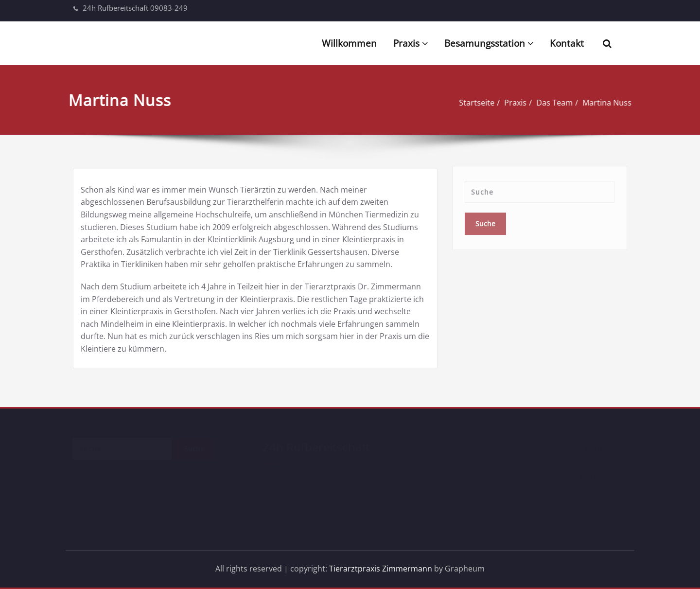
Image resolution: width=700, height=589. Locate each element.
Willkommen (349, 43)
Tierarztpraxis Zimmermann (381, 569)
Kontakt (567, 43)
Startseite (471, 103)
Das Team (549, 103)
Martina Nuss (602, 103)
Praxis (411, 43)
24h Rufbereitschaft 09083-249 (135, 6)
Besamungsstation (489, 43)
